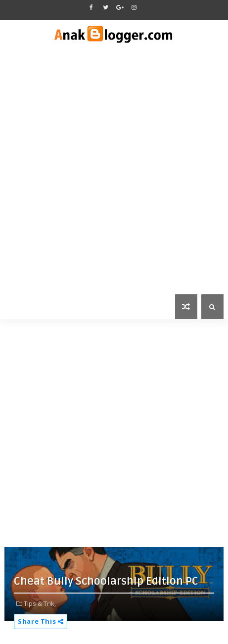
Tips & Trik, (40, 603)
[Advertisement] (114, 175)
